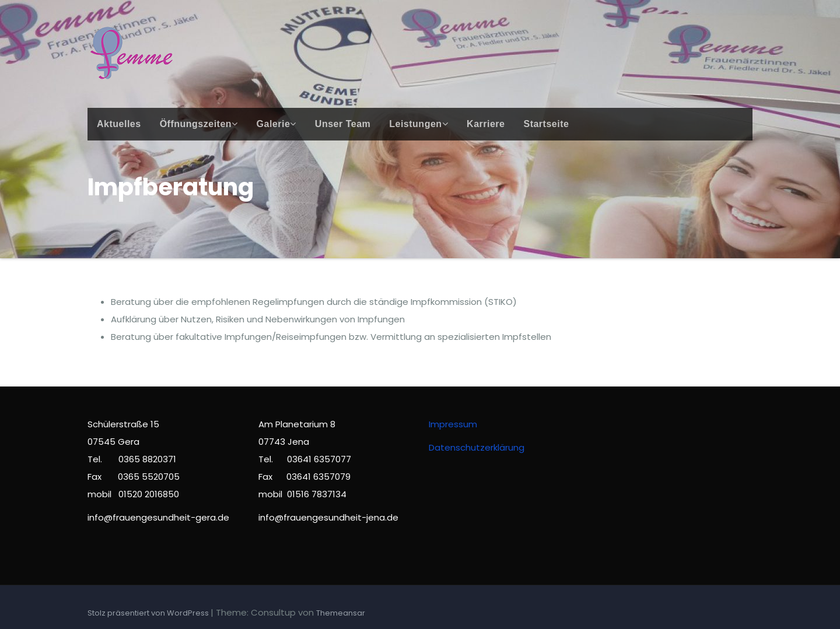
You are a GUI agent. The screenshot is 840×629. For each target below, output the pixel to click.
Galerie (276, 124)
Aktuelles (119, 124)
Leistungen (419, 124)
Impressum (453, 424)
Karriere (486, 124)
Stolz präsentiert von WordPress (149, 613)
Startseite (546, 124)
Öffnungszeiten (199, 124)
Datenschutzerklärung (477, 447)
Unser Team (343, 124)
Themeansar (341, 613)
